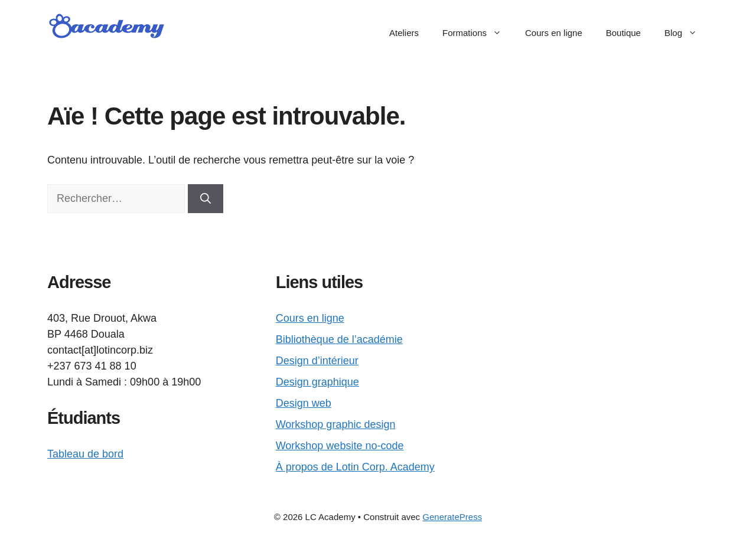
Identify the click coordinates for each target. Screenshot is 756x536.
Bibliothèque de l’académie (339, 339)
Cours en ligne (554, 33)
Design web (304, 403)
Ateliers (404, 33)
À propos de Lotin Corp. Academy (355, 467)
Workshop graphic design (336, 424)
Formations (478, 33)
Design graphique (317, 382)
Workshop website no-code (340, 446)
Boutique (623, 33)
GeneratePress (452, 517)
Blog (687, 33)
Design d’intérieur (317, 361)
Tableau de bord (85, 454)
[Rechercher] (206, 199)
